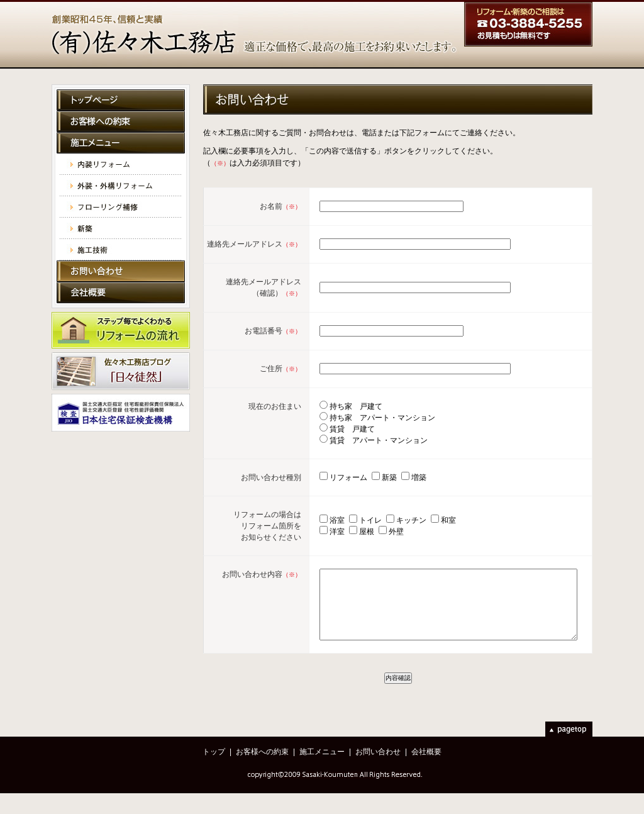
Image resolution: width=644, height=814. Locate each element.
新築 (121, 228)
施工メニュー (121, 143)
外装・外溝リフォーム (121, 186)
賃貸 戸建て (332, 440)
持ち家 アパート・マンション (362, 428)
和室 (430, 531)
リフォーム (328, 488)
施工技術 (121, 250)
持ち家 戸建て (336, 417)
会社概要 (121, 293)
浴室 (318, 531)
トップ (214, 772)
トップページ (121, 100)
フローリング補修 (121, 207)
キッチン (392, 531)
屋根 (348, 542)
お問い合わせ (121, 271)
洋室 (318, 542)
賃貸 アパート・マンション (358, 451)
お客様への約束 (121, 121)
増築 (399, 488)
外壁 (377, 542)
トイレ (352, 531)
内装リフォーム (121, 164)
